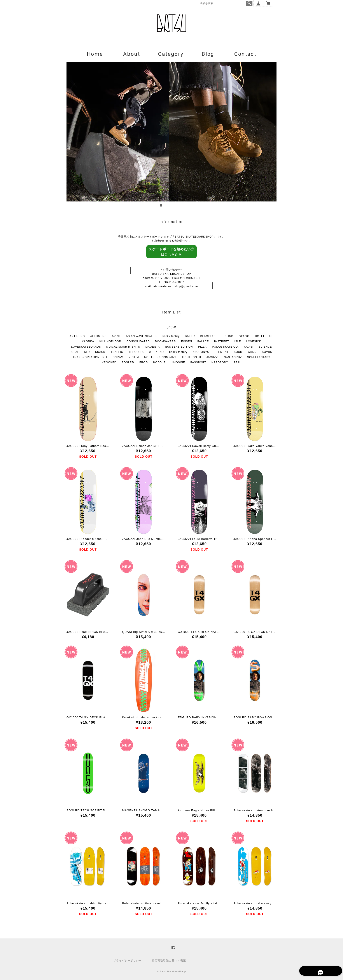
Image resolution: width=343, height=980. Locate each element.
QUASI (249, 347)
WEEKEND (156, 352)
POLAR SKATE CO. (225, 347)
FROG (144, 363)
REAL (237, 363)
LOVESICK (254, 342)
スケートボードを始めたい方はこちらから (171, 252)
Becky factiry (171, 336)
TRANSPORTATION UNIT (90, 357)
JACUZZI (213, 357)
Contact (245, 54)
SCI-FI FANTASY (259, 357)
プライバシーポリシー (128, 961)
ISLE (238, 342)
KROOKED (109, 363)
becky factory (178, 352)
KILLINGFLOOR (110, 342)
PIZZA (202, 347)
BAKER (190, 336)
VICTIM (134, 357)
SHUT (75, 352)
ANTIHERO (77, 336)
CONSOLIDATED (138, 342)
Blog (208, 54)
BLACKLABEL (210, 336)
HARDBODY (220, 363)
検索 (249, 3)
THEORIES (136, 352)
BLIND (229, 336)
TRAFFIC (117, 352)
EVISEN (187, 342)
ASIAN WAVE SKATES (141, 336)
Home (95, 54)
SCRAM (118, 357)
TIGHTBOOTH (192, 357)
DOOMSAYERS (165, 342)
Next (271, 135)
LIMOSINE (178, 363)
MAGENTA (153, 347)
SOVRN (267, 352)
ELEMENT (222, 352)
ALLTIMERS (98, 336)
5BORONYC (201, 352)
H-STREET (222, 342)
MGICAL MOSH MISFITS (123, 347)
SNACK (100, 352)
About (132, 54)
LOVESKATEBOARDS (86, 347)
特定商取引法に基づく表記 (169, 961)
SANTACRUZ (233, 357)
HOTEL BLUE (264, 336)
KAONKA (88, 342)
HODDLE (159, 363)
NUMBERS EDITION (179, 347)
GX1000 (244, 336)
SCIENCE (265, 347)
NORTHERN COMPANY (160, 357)
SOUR (238, 352)
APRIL (116, 336)
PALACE (203, 342)
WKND (252, 352)
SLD (87, 352)
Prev (72, 135)
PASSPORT (198, 363)
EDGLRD (128, 363)
